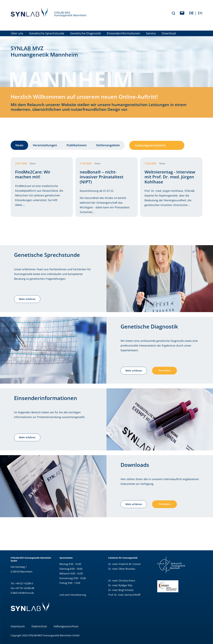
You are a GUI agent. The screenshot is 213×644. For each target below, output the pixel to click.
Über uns (17, 33)
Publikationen (77, 145)
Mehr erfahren (27, 299)
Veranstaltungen (45, 145)
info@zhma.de (26, 593)
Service (151, 33)
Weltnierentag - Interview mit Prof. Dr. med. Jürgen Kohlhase (170, 177)
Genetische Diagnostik (85, 33)
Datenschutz (39, 626)
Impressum (18, 626)
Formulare (164, 370)
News (19, 145)
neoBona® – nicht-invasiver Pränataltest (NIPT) (102, 177)
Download (169, 33)
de (191, 13)
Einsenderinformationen (123, 33)
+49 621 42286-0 (24, 583)
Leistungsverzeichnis (150, 145)
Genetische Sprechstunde (47, 33)
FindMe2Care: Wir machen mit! (33, 174)
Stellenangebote (108, 145)
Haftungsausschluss (66, 626)
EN (200, 13)
